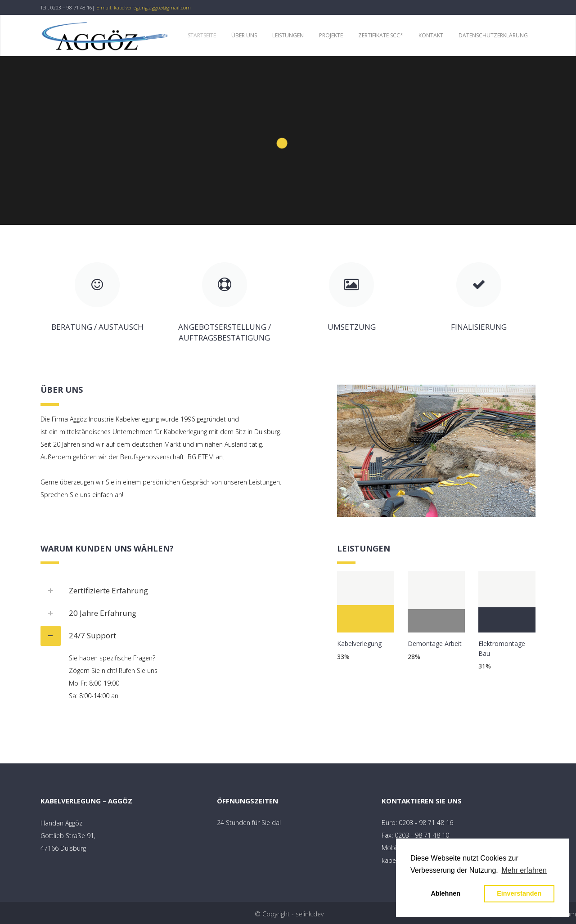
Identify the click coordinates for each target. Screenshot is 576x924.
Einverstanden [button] (519, 893)
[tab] (182, 591)
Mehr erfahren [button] (524, 870)
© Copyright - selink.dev (289, 914)
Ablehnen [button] (445, 893)
